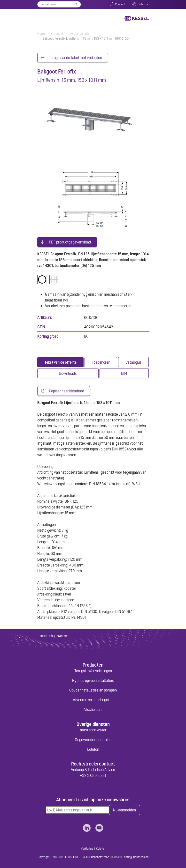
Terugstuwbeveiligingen (93, 671)
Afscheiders (93, 709)
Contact (120, 4)
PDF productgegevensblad (70, 242)
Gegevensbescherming (93, 740)
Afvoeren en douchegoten (93, 700)
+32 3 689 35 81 (93, 775)
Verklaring (87, 849)
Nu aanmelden (124, 810)
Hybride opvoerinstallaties (93, 680)
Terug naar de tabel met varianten (75, 58)
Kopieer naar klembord (66, 391)
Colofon (93, 749)
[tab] (60, 362)
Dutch (141, 4)
